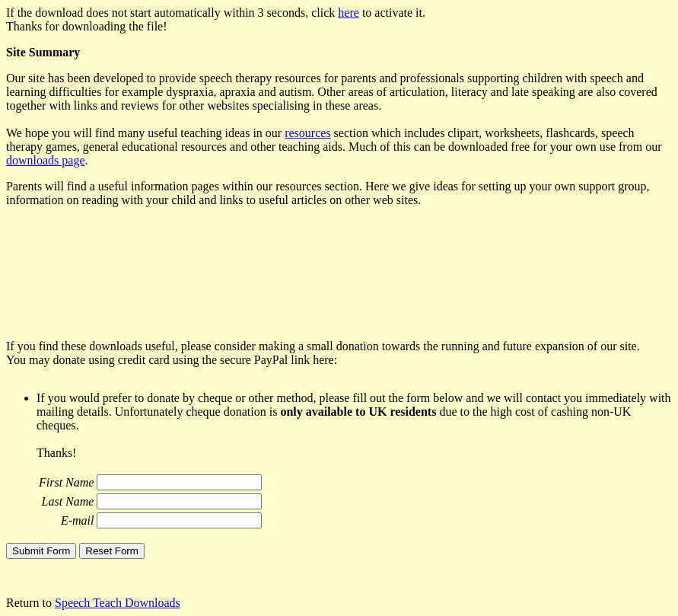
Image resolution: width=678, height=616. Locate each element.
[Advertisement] (283, 279)
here (349, 13)
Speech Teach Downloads (118, 603)
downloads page (46, 160)
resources (307, 133)
